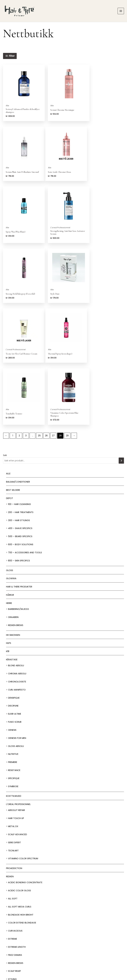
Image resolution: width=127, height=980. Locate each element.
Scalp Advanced (18, 715)
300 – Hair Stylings (19, 401)
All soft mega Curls (20, 787)
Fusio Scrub (15, 602)
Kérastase (12, 540)
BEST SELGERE (13, 370)
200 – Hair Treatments (21, 392)
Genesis (12, 610)
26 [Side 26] (46, 316)
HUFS (9, 523)
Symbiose (13, 667)
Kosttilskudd (14, 676)
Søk (5, 335)
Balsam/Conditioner (18, 362)
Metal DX (13, 706)
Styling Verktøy (15, 894)
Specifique (14, 658)
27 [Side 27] (53, 316)
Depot (10, 378)
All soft (13, 779)
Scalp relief (14, 851)
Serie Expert (14, 723)
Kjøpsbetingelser (114, 964)
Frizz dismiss (15, 835)
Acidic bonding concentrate (25, 763)
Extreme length (17, 827)
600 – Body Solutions (21, 425)
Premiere (13, 642)
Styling (12, 859)
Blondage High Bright (21, 795)
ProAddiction (14, 749)
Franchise (80, 964)
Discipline (13, 586)
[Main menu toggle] (121, 11)
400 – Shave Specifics (20, 409)
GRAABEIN (13, 497)
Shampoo (11, 877)
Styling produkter (17, 885)
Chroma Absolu (17, 554)
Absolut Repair (16, 690)
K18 (8, 532)
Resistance (14, 650)
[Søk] (121, 341)
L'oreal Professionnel (18, 685)
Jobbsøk (47, 964)
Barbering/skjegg (19, 489)
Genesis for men (17, 618)
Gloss (10, 451)
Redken (10, 757)
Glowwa (11, 459)
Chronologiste (17, 562)
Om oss (63, 964)
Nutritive (13, 634)
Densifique (14, 578)
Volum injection (18, 867)
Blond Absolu (16, 546)
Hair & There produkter (19, 467)
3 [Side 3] (26, 316)
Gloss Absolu (16, 626)
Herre (9, 483)
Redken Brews (16, 505)
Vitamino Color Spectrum (23, 739)
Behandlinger (63, 945)
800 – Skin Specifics (19, 441)
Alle (8, 354)
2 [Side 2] (19, 316)
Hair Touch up (16, 699)
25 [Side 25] (39, 316)
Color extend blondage (22, 803)
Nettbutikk (63, 952)
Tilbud (10, 902)
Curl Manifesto (17, 570)
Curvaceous (15, 811)
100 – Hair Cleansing (19, 384)
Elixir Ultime (15, 594)
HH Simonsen (13, 515)
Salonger (63, 938)
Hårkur (10, 475)
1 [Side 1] (13, 316)
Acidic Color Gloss (19, 771)
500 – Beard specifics (20, 417)
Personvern (95, 964)
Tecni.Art (13, 731)
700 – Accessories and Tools (25, 433)
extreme (13, 819)
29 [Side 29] (67, 316)
